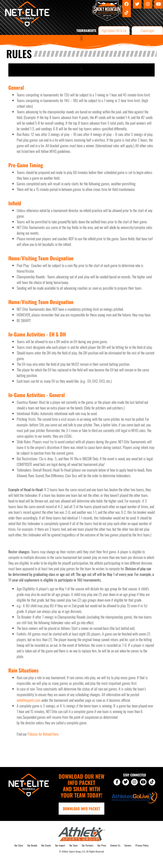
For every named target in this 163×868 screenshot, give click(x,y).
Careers (128, 845)
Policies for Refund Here (43, 734)
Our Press (102, 845)
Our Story (19, 845)
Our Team (73, 845)
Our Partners (88, 845)
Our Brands (32, 845)
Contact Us (115, 845)
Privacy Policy (142, 845)
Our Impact (60, 845)
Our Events (46, 845)
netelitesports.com (29, 700)
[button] (81, 38)
